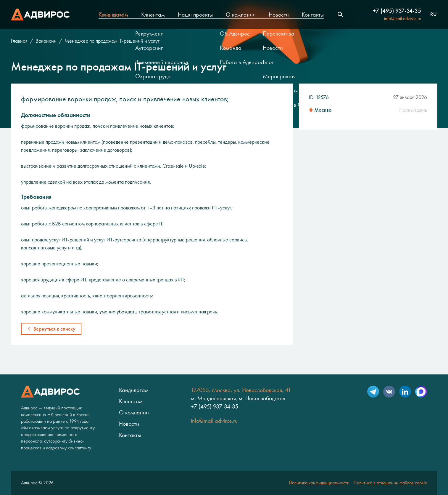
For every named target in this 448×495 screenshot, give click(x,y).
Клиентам (153, 15)
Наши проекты (195, 15)
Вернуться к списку (54, 329)
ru (434, 15)
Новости (279, 15)
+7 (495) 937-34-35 (397, 11)
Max (421, 392)
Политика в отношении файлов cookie (390, 483)
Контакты (313, 15)
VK (389, 392)
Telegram (373, 392)
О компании (241, 15)
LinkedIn (405, 392)
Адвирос (40, 15)
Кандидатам (113, 15)
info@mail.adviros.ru (403, 19)
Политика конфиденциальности (319, 483)
